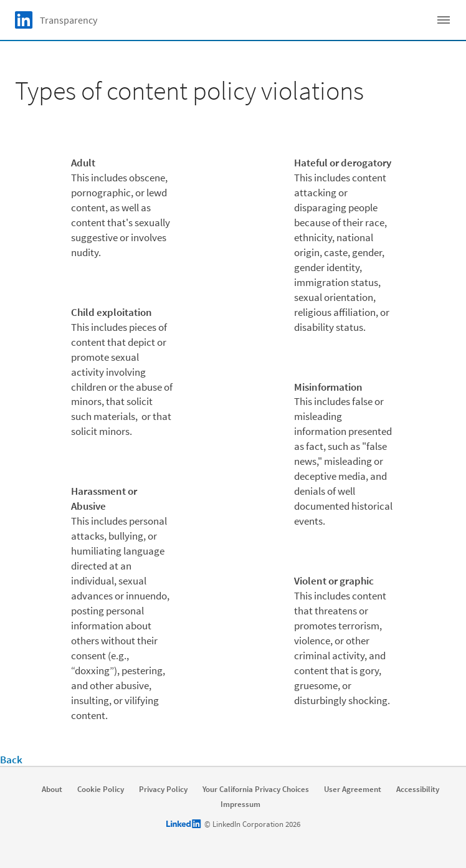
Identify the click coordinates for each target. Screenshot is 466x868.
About (52, 789)
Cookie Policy (101, 789)
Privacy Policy (163, 789)
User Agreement (353, 789)
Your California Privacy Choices (256, 789)
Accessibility (418, 789)
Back (11, 760)
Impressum (240, 804)
